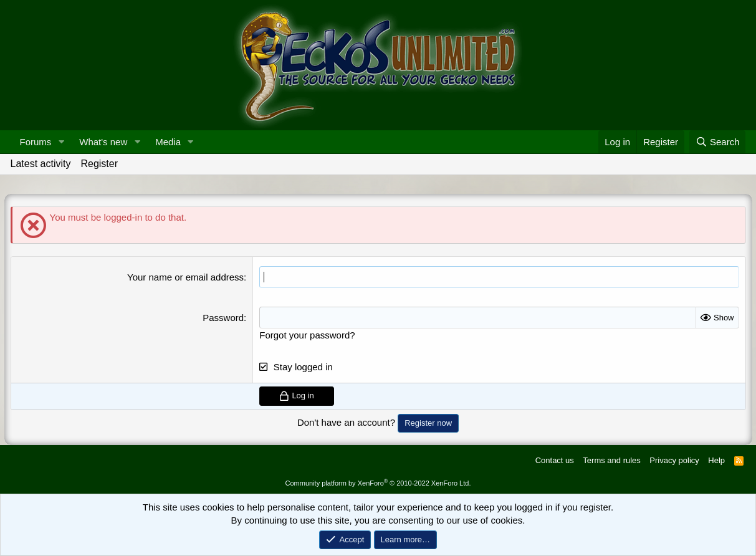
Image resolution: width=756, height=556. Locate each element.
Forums (36, 142)
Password (223, 318)
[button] (61, 142)
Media (168, 142)
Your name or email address (185, 277)
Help (716, 460)
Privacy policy (674, 460)
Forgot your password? (307, 335)
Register (99, 164)
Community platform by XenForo (378, 483)
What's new (103, 142)
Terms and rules (611, 460)
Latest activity (41, 164)
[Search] (718, 142)
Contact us (555, 460)
